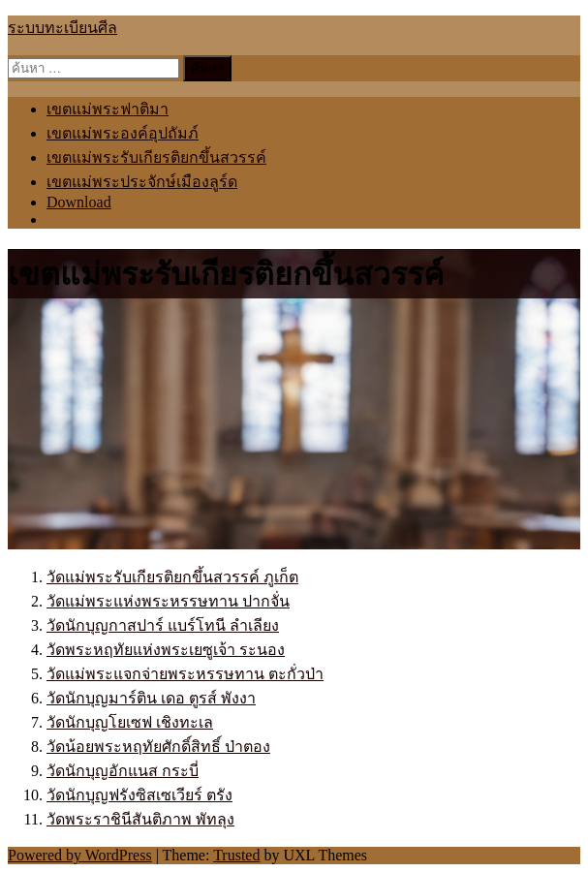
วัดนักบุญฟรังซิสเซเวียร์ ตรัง (139, 795)
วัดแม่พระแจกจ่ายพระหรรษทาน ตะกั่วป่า (185, 674)
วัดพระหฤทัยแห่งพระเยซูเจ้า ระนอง (166, 650)
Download (79, 202)
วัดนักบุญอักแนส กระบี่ (123, 771)
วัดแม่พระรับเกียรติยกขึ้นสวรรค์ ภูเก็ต (172, 577)
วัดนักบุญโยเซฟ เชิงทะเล (130, 722)
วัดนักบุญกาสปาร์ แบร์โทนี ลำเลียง (163, 625)
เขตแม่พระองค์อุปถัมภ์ (123, 133)
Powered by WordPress (80, 855)
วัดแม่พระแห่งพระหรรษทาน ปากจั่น (168, 601)
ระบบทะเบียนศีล (62, 28)
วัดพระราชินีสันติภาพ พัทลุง (140, 819)
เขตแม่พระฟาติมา (108, 109)
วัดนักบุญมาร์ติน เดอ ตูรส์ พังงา (151, 698)
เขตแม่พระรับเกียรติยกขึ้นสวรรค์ (156, 157)
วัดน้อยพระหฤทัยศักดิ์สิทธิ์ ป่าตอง (158, 747)
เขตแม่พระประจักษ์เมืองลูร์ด (142, 182)
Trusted (236, 855)
